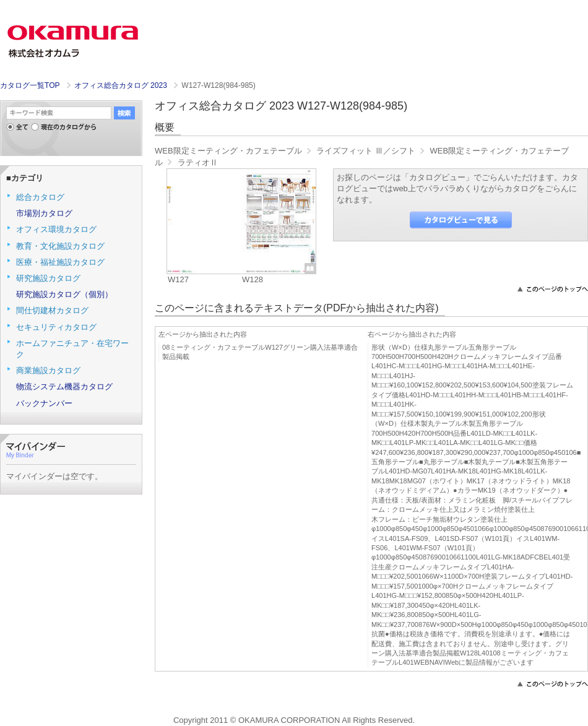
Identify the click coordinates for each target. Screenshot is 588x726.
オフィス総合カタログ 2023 (122, 85)
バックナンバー (44, 403)
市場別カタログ (44, 213)
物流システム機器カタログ (64, 387)
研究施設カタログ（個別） (64, 294)
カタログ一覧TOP (30, 85)
